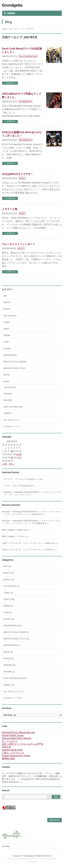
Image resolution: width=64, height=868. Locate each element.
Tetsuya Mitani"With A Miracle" (17, 738)
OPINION (8, 394)
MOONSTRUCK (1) (12, 645)
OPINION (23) (9, 665)
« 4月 (5, 464)
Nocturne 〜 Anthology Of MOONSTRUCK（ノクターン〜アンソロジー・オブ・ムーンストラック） (32, 493)
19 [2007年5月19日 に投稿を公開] (17, 454)
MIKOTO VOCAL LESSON (15, 362)
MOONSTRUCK (10, 388)
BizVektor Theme (37, 859)
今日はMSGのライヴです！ (17, 174)
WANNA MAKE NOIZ (12, 750)
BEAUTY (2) (9, 573)
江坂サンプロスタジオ (13, 753)
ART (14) (7, 566)
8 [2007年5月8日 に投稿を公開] (6, 451)
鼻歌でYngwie (8, 530)
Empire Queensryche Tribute (16, 756)
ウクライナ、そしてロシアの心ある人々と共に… (24, 479)
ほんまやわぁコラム (12, 420)
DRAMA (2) (8, 606)
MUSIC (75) (8, 659)
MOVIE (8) (8, 652)
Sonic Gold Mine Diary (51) (15, 678)
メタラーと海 (10, 209)
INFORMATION (25, 102)
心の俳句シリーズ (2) (13, 698)
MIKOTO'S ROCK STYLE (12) (16, 639)
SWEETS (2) (9, 685)
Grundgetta (12, 5)
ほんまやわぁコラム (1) (13, 691)
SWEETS (8, 413)
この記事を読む (10, 83)
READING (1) (9, 672)
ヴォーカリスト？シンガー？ (18, 244)
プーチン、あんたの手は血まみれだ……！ (22, 486)
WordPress (23, 859)
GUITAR (7, 349)
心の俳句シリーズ (11, 427)
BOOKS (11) (9, 580)
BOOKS (7, 309)
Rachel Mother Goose (13, 735)
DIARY (6, 329)
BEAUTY (7, 303)
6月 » (12, 464)
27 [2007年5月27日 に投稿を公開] (20, 458)
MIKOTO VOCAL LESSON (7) (16, 632)
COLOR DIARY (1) (11, 586)
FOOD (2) (8, 613)
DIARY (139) (9, 599)
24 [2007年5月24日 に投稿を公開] (12, 458)
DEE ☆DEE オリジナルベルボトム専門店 (23, 744)
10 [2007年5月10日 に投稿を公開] (12, 451)
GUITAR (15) (9, 619)
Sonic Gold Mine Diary (28, 56)
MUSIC (22, 178)
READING (8, 400)
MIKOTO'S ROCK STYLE (14, 368)
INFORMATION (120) (13, 626)
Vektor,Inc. (53, 859)
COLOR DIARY (10, 316)
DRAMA (7, 335)
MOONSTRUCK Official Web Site (18, 732)
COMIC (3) (8, 593)
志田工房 (6, 747)
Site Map (6, 846)
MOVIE (7, 375)
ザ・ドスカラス (10, 741)
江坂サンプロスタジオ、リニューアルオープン (22, 543)
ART (5, 296)
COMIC (7, 322)
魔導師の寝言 (9, 758)
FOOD (6, 342)
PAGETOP (55, 820)
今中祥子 (49, 550)
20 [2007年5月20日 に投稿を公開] (20, 454)
